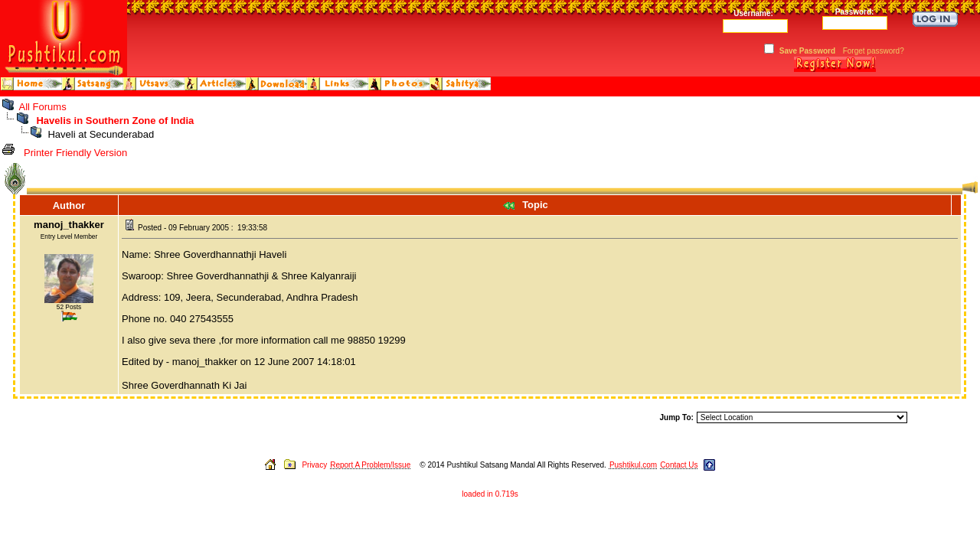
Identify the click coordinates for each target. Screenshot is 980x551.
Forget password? (874, 51)
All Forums (43, 107)
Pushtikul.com (633, 465)
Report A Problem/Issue (370, 465)
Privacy (314, 465)
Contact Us (679, 465)
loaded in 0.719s (490, 494)
